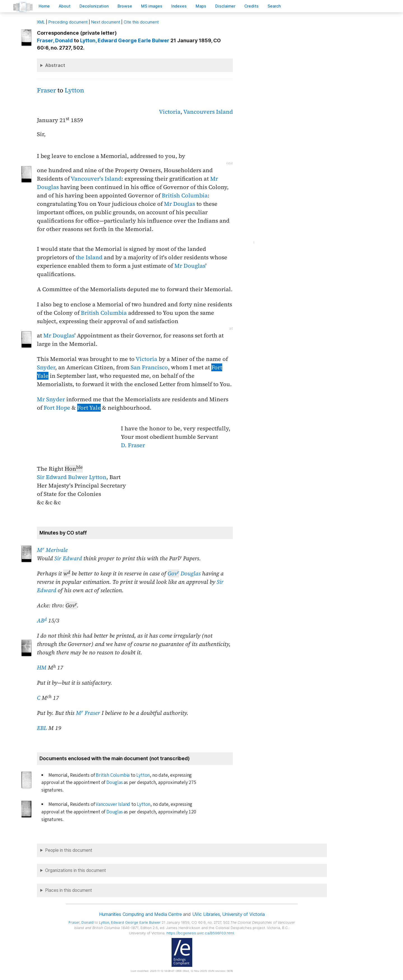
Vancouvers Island (208, 112)
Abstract (55, 65)
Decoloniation (94, 6)
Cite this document (141, 22)
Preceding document (68, 22)
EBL (42, 728)
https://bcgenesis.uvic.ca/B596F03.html (200, 933)
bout (65, 6)
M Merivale (52, 550)
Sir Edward (68, 558)
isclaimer (225, 6)
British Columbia (185, 195)
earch (274, 6)
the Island (89, 257)
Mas (201, 6)
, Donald (55, 40)
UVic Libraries (206, 914)
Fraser (46, 90)
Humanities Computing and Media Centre (140, 914)
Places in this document (69, 890)
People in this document (69, 850)
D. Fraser (133, 445)
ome (44, 6)
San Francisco (149, 367)
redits (251, 6)
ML (41, 22)
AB (42, 620)
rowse (125, 6)
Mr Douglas (180, 204)
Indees (179, 6)
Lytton (74, 90)
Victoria (170, 112)
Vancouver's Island (96, 179)
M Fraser (88, 713)
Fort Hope (57, 408)
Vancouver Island (113, 804)
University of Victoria (243, 914)
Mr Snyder (51, 399)
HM (42, 668)
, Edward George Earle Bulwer (125, 40)
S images (152, 6)
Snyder (46, 367)
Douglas (184, 573)
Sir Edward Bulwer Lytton (72, 477)
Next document (106, 22)
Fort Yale (89, 408)
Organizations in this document (76, 870)
